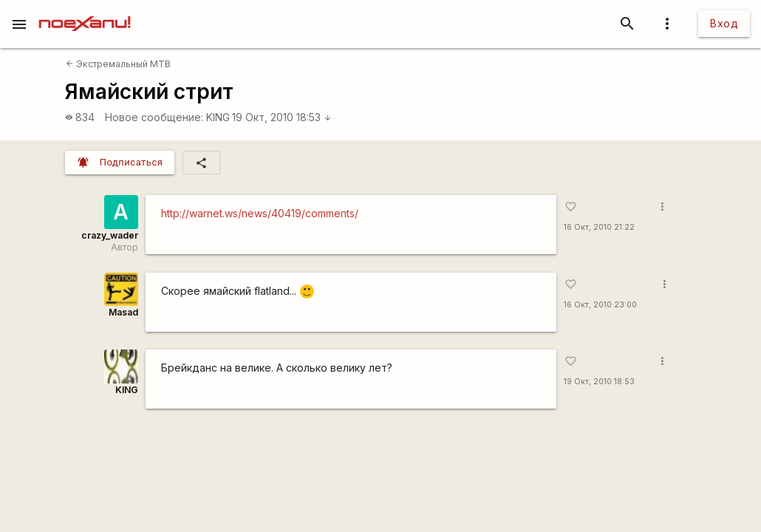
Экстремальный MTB (118, 64)
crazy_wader (110, 235)
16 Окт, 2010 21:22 (599, 227)
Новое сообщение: (154, 117)
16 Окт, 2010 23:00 (600, 305)
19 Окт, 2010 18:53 (282, 117)
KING (218, 117)
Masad (123, 312)
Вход (724, 23)
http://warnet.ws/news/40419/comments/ (260, 213)
